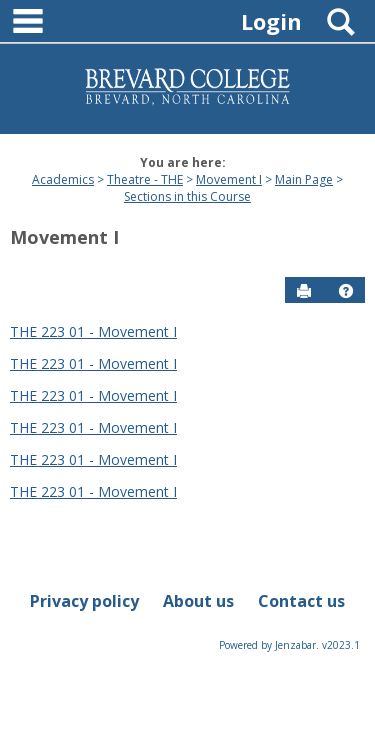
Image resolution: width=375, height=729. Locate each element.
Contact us (301, 601)
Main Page (304, 179)
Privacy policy (84, 601)
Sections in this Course (187, 196)
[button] (346, 291)
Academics (63, 179)
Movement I (229, 179)
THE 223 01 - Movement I (93, 331)
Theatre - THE (145, 179)
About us (198, 601)
